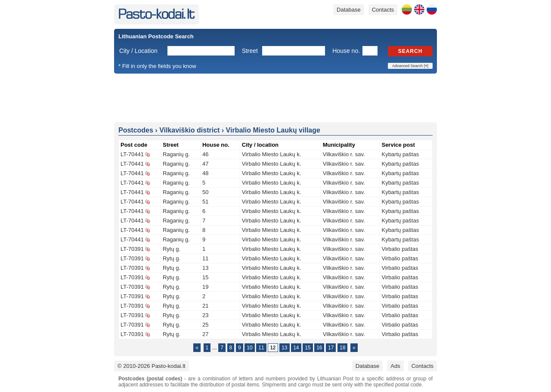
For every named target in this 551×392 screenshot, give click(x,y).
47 (205, 164)
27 (205, 334)
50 (205, 192)
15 (205, 277)
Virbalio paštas (400, 249)
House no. (346, 51)
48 (205, 173)
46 (205, 154)
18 (342, 348)
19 (205, 287)
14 (296, 348)
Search (410, 51)
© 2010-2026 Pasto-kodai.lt (152, 366)
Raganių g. (176, 154)
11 (205, 258)
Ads (395, 366)
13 (205, 268)
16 (319, 348)
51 (205, 202)
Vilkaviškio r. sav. (344, 154)
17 (331, 348)
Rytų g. (172, 249)
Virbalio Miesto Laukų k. (272, 154)
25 (205, 325)
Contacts (383, 10)
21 (205, 306)
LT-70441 (132, 154)
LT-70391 (132, 249)
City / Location (138, 51)
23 (205, 315)
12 (273, 348)
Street (250, 51)
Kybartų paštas (400, 154)
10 (249, 348)
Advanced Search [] (410, 66)
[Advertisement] (275, 97)
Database (349, 10)
